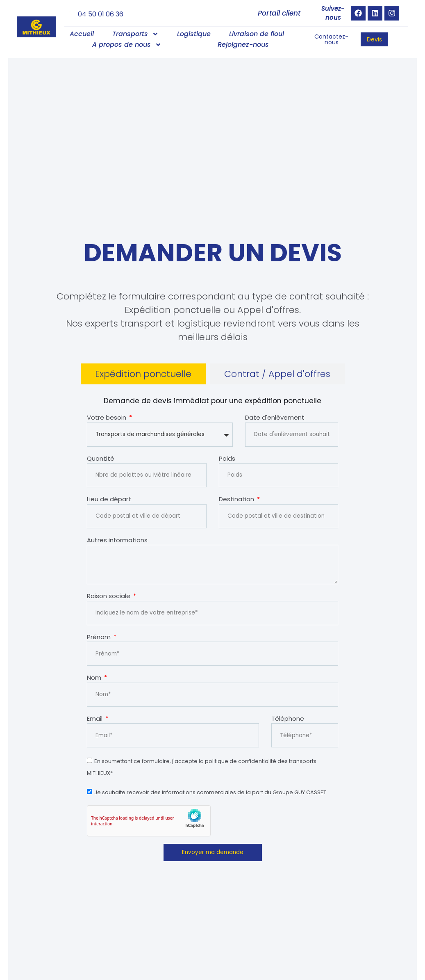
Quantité (101, 458)
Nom (95, 677)
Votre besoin (107, 418)
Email (95, 718)
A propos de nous (127, 45)
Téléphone (288, 718)
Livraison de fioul (257, 34)
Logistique (194, 34)
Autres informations (117, 540)
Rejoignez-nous (243, 45)
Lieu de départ (109, 499)
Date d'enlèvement (275, 418)
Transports (135, 34)
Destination (237, 499)
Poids (227, 458)
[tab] (143, 374)
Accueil (82, 34)
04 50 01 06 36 (101, 14)
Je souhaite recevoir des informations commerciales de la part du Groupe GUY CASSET (210, 792)
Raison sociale (109, 595)
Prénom (100, 636)
